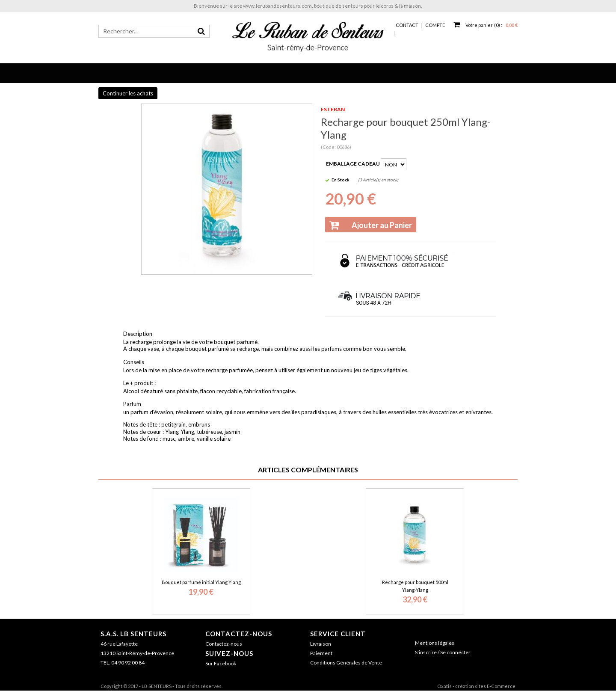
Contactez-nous (239, 634)
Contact (407, 25)
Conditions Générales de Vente (346, 663)
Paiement (321, 653)
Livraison (321, 644)
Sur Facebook (221, 663)
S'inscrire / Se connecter (443, 652)
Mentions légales (435, 643)
